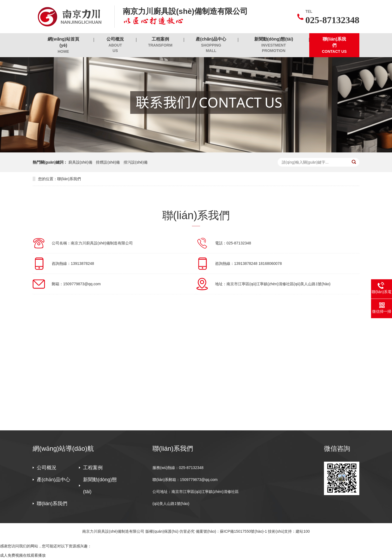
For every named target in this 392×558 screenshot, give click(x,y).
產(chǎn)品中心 (211, 45)
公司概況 (115, 45)
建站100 (303, 531)
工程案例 (160, 42)
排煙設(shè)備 (108, 162)
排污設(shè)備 (136, 162)
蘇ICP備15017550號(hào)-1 (244, 531)
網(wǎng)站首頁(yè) (63, 45)
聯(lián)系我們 (334, 45)
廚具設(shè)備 (80, 162)
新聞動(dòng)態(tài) (273, 45)
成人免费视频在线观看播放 (23, 555)
